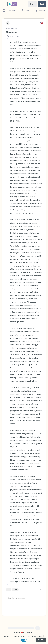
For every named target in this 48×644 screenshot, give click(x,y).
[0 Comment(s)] (15, 590)
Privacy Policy (30, 636)
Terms (40, 636)
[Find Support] (40, 10)
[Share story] (32, 4)
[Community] (9, 10)
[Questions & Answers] (25, 10)
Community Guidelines (18, 636)
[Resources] (41, 640)
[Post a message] (42, 4)
